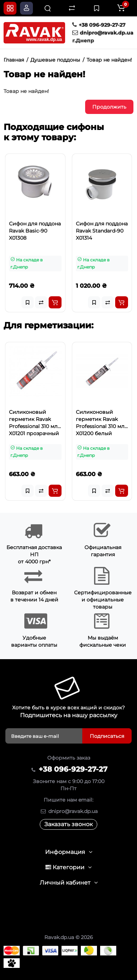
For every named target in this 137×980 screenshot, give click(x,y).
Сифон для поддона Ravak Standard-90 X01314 (102, 231)
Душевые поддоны (55, 60)
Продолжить (109, 107)
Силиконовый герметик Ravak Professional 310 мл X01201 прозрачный (34, 423)
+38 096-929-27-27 (99, 25)
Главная (14, 60)
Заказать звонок (68, 824)
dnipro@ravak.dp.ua (103, 33)
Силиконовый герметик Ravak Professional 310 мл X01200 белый (100, 423)
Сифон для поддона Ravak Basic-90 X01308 (35, 231)
